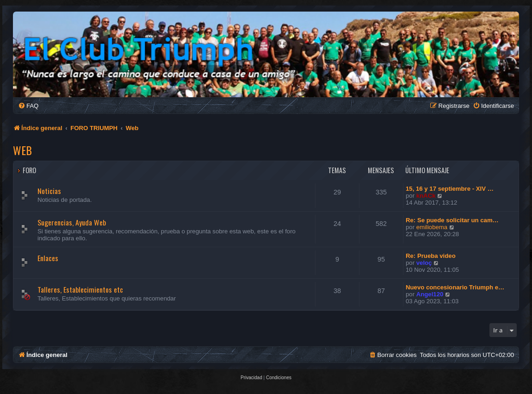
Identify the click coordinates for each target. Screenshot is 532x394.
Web (22, 150)
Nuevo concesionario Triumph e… (455, 287)
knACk (426, 196)
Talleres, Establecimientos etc (80, 289)
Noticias (49, 191)
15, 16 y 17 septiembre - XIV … (450, 189)
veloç (424, 263)
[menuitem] (28, 106)
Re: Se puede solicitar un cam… (452, 220)
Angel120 (430, 294)
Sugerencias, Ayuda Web (72, 222)
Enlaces (48, 258)
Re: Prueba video (431, 256)
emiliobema (432, 227)
